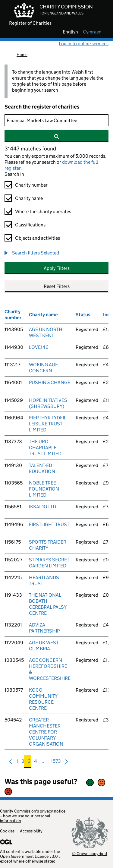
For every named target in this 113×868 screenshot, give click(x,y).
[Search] (56, 120)
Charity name (29, 198)
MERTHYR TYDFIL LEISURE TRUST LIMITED (48, 424)
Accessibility (31, 831)
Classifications (30, 225)
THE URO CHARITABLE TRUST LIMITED (45, 448)
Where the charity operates (43, 211)
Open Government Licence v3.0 (29, 856)
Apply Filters (57, 268)
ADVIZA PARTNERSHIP (44, 628)
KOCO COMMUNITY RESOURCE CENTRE (43, 699)
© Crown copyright (90, 853)
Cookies (7, 831)
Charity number (31, 185)
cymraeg (92, 32)
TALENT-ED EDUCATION (42, 468)
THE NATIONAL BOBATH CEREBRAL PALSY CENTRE (48, 604)
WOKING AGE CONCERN (43, 368)
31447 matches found (30, 149)
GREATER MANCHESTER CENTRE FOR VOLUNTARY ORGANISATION (46, 732)
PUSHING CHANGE (50, 382)
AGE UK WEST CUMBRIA (44, 646)
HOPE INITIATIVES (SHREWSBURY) (48, 403)
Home (22, 55)
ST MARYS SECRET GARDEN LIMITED (49, 563)
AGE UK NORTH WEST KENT (46, 332)
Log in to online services (84, 44)
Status (83, 315)
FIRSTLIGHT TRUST (49, 524)
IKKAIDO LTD (42, 507)
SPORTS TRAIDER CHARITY (48, 545)
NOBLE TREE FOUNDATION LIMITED (44, 489)
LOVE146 (39, 347)
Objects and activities (38, 238)
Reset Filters (57, 286)
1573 (56, 763)
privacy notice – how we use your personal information (33, 816)
